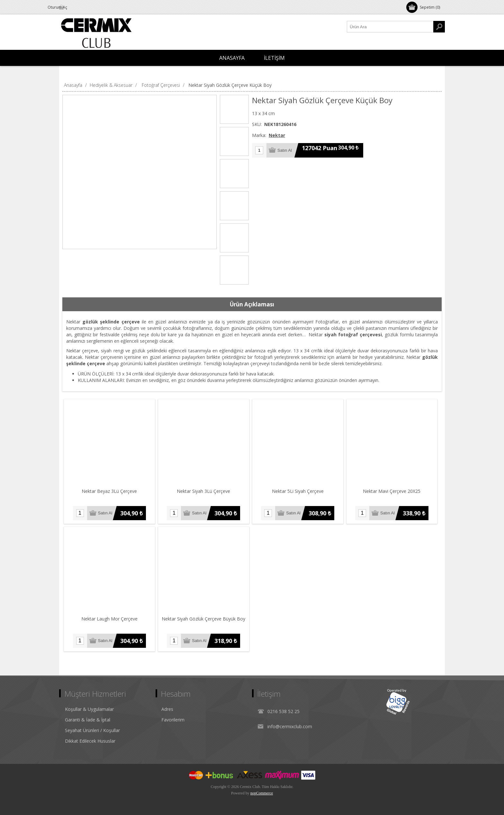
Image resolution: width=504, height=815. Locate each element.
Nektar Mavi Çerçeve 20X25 (392, 491)
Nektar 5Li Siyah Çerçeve (298, 491)
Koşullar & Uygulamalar (89, 709)
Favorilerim (173, 720)
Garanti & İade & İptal (88, 720)
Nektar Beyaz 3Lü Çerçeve (110, 491)
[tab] (252, 304)
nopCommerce (262, 793)
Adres (167, 709)
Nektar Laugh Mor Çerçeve (109, 619)
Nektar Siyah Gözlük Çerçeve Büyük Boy (204, 619)
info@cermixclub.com (290, 726)
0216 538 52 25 (283, 711)
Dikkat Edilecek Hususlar (90, 741)
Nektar (277, 135)
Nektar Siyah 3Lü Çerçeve (204, 491)
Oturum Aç (77, 7)
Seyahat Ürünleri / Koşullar (92, 730)
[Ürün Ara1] (390, 27)
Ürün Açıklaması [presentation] (252, 304)
